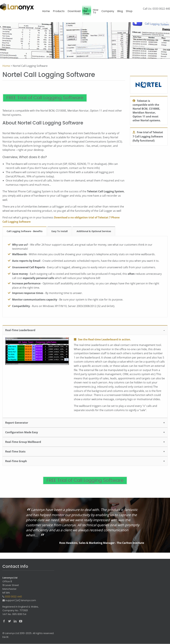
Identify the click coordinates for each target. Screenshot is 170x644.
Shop (129, 11)
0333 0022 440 (161, 9)
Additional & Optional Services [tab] (94, 234)
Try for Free (87, 11)
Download (74, 11)
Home (46, 11)
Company (108, 11)
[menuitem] (46, 13)
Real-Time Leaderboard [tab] (20, 333)
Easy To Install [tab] (60, 234)
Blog (120, 11)
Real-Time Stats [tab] (15, 455)
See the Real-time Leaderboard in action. (105, 343)
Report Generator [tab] (17, 426)
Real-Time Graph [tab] (16, 464)
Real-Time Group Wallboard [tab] (23, 445)
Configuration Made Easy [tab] (22, 435)
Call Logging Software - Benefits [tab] (25, 234)
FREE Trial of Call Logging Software (61, 100)
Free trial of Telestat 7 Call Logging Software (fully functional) (148, 136)
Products (59, 11)
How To (96, 11)
